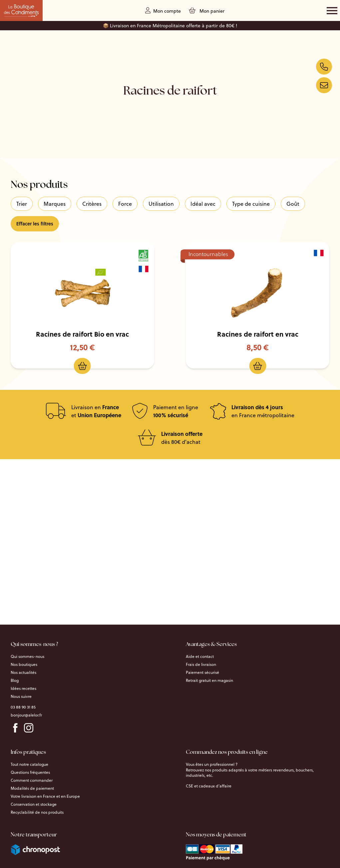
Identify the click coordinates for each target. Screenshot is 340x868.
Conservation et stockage (34, 804)
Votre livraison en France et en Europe (45, 796)
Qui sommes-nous (27, 657)
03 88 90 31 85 (23, 707)
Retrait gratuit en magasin (209, 681)
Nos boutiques (24, 665)
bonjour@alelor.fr (26, 715)
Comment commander (32, 780)
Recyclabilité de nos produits (37, 812)
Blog (15, 681)
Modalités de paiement (32, 788)
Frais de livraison (201, 665)
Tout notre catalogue (29, 764)
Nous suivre (21, 697)
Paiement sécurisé (202, 673)
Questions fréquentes (30, 772)
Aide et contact (200, 657)
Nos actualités (23, 673)
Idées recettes (23, 689)
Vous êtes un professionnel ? (212, 764)
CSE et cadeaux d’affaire (209, 786)
